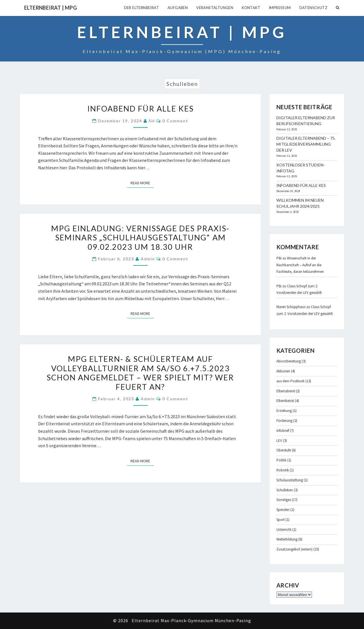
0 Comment (175, 121)
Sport (281, 520)
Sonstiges (284, 500)
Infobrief (283, 431)
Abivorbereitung (289, 361)
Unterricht (284, 530)
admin (148, 259)
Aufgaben (178, 8)
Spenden (283, 510)
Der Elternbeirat (141, 8)
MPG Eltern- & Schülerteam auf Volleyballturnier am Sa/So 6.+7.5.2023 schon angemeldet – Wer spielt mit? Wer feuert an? (140, 373)
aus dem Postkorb (290, 381)
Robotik (283, 470)
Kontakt (251, 8)
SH (152, 121)
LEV (279, 441)
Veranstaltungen (215, 8)
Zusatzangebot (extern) (294, 549)
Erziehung (284, 411)
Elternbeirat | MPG (50, 8)
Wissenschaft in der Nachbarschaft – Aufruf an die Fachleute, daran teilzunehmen (300, 265)
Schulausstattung (290, 480)
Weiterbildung (287, 539)
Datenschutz (313, 8)
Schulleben (285, 490)
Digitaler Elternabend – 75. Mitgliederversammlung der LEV (306, 144)
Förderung (284, 421)
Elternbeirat (285, 401)
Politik (281, 460)
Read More (142, 183)
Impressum (280, 8)
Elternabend (286, 391)
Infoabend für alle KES (140, 109)
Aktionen (283, 371)
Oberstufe (284, 450)
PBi (279, 258)
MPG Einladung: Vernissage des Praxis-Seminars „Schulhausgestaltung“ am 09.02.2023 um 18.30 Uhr (140, 238)
